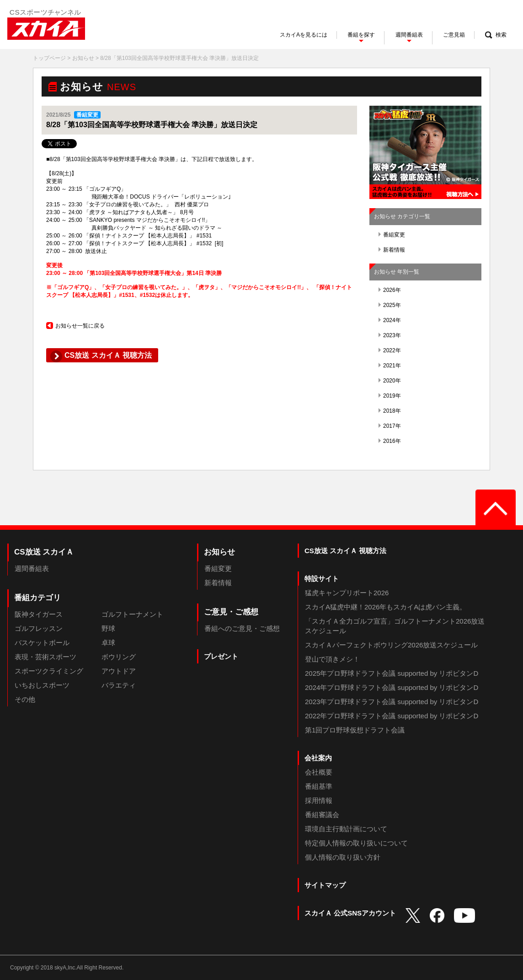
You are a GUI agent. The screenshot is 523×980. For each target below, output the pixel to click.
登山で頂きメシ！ (332, 659)
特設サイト (322, 579)
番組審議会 (322, 815)
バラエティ (119, 685)
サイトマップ (325, 885)
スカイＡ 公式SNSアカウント (350, 913)
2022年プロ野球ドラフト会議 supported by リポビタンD (392, 716)
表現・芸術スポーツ (45, 657)
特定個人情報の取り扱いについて (356, 843)
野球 (108, 628)
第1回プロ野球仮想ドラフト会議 (355, 730)
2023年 (390, 335)
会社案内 (318, 758)
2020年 (390, 381)
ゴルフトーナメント (132, 614)
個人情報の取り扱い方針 (343, 857)
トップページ (49, 58)
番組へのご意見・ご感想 (242, 628)
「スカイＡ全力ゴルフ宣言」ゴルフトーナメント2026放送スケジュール (395, 626)
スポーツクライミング (49, 671)
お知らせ (83, 58)
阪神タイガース (39, 614)
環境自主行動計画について (346, 829)
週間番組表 (32, 568)
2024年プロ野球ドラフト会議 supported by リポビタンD (392, 687)
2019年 (390, 396)
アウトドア (119, 671)
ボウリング (119, 657)
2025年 (390, 305)
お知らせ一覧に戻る (75, 326)
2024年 (390, 320)
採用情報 (319, 800)
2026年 (390, 290)
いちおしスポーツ (42, 685)
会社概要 (319, 772)
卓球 (108, 643)
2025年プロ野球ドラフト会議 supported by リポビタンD (392, 673)
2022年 (390, 350)
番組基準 (319, 786)
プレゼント (221, 656)
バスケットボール (42, 643)
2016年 (390, 441)
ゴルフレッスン (39, 628)
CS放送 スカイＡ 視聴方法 (345, 551)
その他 (25, 699)
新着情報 (392, 250)
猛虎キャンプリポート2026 (347, 593)
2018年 (390, 411)
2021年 (390, 366)
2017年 (390, 426)
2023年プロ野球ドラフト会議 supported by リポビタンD (392, 702)
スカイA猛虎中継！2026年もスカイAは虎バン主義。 (386, 607)
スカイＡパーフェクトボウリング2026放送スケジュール (391, 645)
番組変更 (392, 235)
